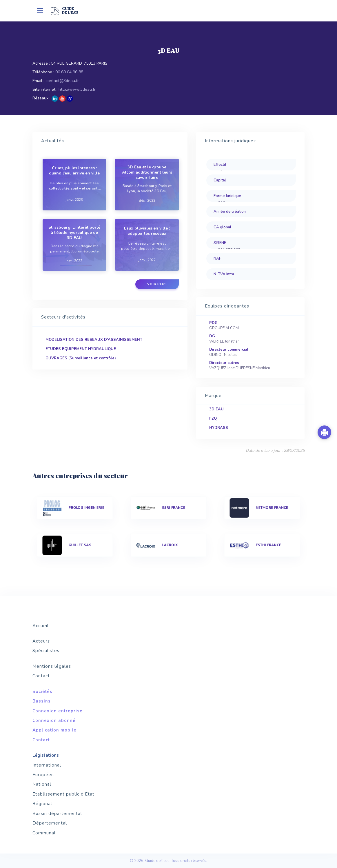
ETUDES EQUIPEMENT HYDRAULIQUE (81, 349)
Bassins (42, 701)
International (47, 765)
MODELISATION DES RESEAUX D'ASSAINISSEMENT (94, 340)
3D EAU (216, 409)
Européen (43, 775)
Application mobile (54, 730)
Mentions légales (52, 666)
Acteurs (41, 641)
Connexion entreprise (58, 711)
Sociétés (42, 692)
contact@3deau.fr (62, 81)
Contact (41, 676)
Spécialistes (46, 651)
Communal (44, 833)
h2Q (213, 418)
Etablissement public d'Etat (63, 794)
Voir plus (157, 284)
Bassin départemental (57, 814)
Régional (42, 804)
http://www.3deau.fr (77, 89)
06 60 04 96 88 (69, 72)
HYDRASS (219, 428)
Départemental (50, 823)
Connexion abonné (54, 720)
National (42, 784)
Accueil (41, 626)
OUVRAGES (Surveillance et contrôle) (81, 358)
